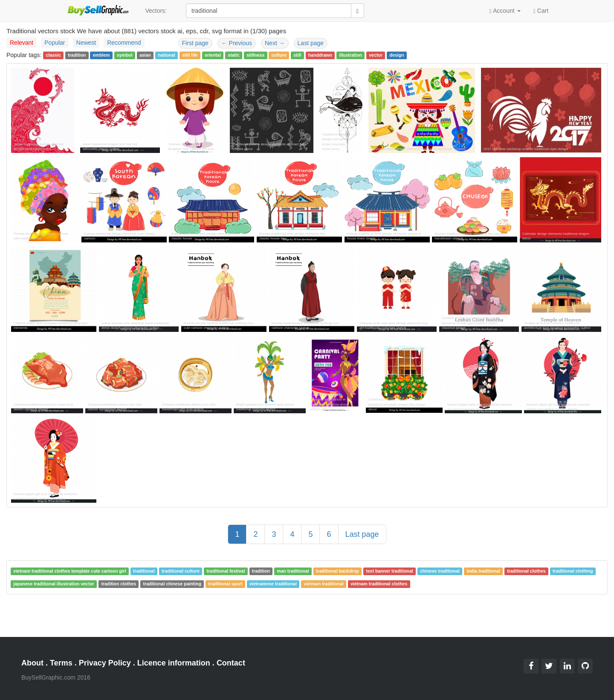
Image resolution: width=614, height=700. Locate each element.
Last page (311, 43)
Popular (55, 43)
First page (195, 43)
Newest (86, 43)
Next (275, 43)
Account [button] (505, 11)
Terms (61, 663)
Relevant (22, 43)
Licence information (174, 663)
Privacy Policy (105, 663)
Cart (541, 10)
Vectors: (156, 11)
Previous (237, 43)
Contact (231, 663)
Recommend (124, 43)
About (32, 663)
